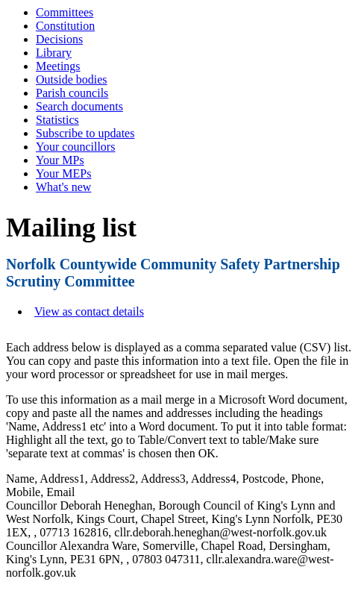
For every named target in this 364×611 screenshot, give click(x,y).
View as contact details (89, 311)
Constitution (65, 26)
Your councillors (75, 147)
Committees (65, 12)
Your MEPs (63, 173)
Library (54, 53)
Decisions (59, 39)
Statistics (57, 120)
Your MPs (60, 160)
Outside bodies (72, 79)
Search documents (79, 106)
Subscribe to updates (85, 133)
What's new (63, 187)
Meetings (58, 66)
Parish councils (72, 93)
